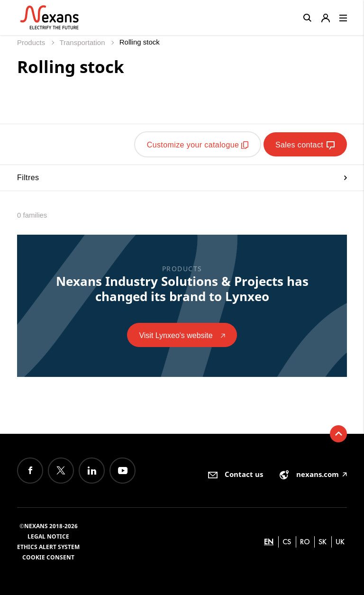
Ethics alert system (48, 547)
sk (323, 542)
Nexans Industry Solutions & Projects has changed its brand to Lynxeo (182, 289)
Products (32, 42)
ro (305, 542)
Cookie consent (48, 557)
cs (287, 542)
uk (340, 542)
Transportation (83, 42)
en (269, 542)
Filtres (182, 178)
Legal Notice (48, 536)
